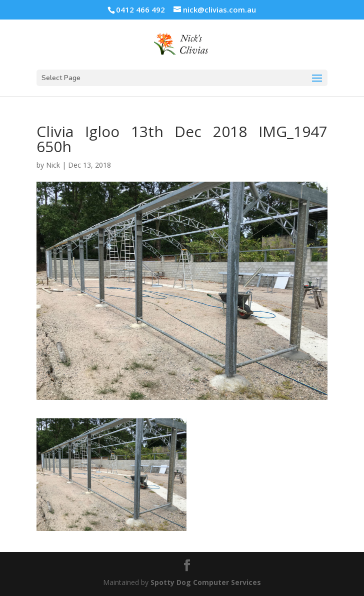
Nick (53, 165)
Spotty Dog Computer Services (206, 582)
